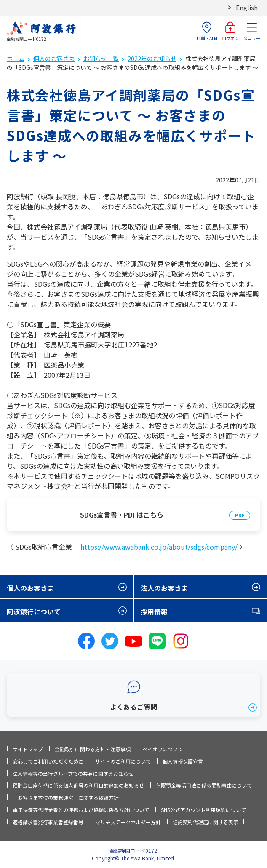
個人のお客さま (54, 59)
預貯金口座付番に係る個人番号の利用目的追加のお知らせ (78, 785)
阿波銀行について (34, 612)
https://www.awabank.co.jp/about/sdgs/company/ (159, 547)
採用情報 (154, 612)
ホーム (16, 59)
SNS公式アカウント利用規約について (203, 810)
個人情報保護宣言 (183, 761)
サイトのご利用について (123, 761)
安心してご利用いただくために (48, 761)
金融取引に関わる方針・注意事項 (93, 749)
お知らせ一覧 (101, 59)
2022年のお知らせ (152, 59)
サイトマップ (28, 749)
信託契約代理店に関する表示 (206, 822)
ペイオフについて (163, 749)
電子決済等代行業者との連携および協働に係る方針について (81, 810)
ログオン (230, 31)
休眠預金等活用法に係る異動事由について (204, 785)
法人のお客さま (164, 588)
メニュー (252, 31)
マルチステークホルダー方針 (128, 822)
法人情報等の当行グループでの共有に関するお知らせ (73, 773)
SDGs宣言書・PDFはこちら (122, 515)
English (247, 7)
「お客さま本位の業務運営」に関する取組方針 (66, 797)
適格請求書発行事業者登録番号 (48, 822)
